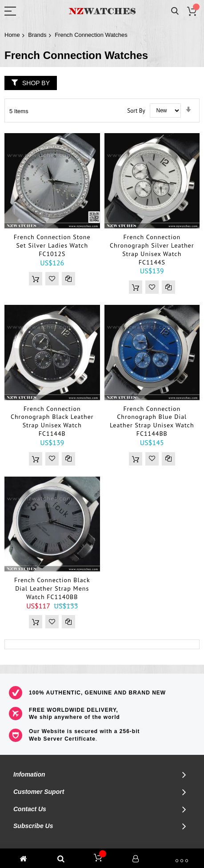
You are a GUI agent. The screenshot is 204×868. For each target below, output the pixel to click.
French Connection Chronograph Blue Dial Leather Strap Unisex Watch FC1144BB (152, 421)
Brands (37, 35)
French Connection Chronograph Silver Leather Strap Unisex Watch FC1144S (152, 250)
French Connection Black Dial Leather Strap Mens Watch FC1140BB (52, 588)
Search (175, 11)
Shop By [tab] (36, 83)
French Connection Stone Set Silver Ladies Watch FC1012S (52, 245)
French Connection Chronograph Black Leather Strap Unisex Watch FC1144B (52, 421)
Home (12, 35)
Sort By (136, 110)
